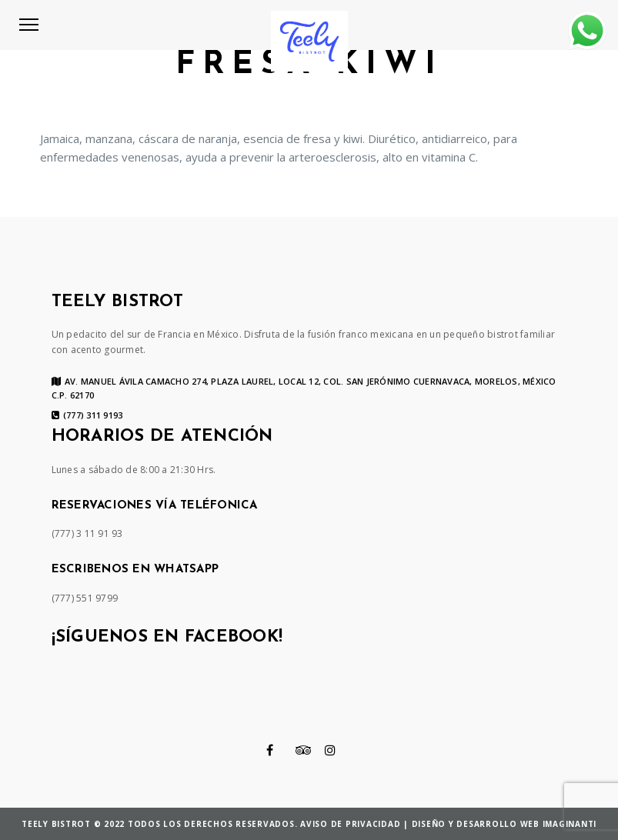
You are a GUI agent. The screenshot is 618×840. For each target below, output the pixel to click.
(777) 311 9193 (87, 415)
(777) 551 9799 (85, 598)
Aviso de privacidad (350, 824)
